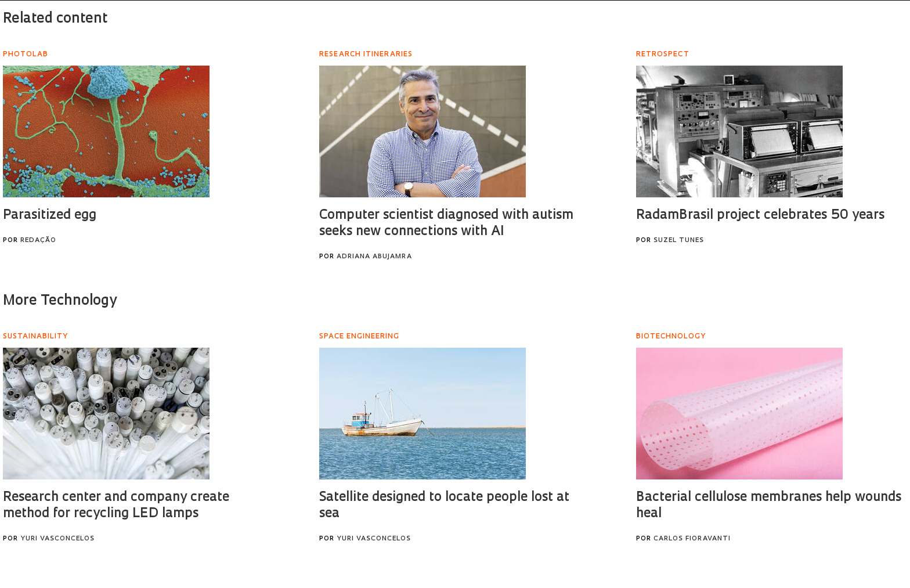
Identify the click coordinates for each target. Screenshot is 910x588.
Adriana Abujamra (374, 257)
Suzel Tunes (679, 241)
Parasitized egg (50, 216)
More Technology (60, 301)
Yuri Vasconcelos (57, 539)
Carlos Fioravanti (692, 539)
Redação (38, 241)
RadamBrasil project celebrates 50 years (760, 216)
